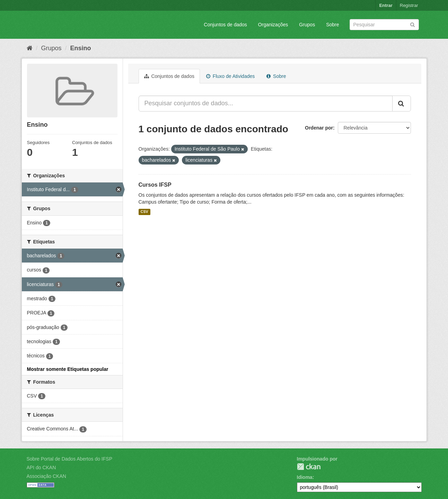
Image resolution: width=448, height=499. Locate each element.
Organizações (273, 25)
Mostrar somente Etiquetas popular (68, 369)
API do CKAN (41, 467)
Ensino (81, 48)
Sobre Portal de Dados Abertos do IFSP (69, 459)
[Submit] (412, 24)
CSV (144, 212)
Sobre (332, 25)
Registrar (409, 5)
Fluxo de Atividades (230, 76)
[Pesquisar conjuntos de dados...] (266, 104)
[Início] (30, 48)
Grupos (307, 25)
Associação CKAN (46, 476)
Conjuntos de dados (225, 25)
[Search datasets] (384, 25)
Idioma (305, 477)
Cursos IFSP (155, 185)
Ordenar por (319, 128)
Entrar (386, 5)
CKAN (309, 467)
